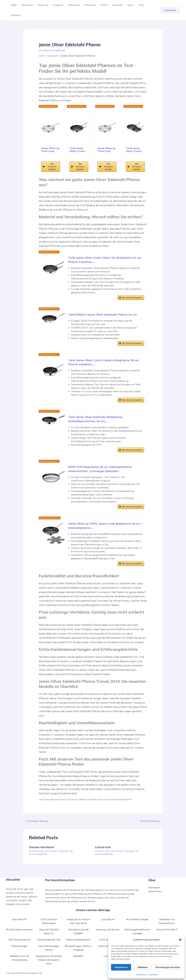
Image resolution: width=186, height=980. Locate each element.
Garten (104, 5)
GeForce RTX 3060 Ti (167, 930)
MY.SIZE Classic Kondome (19, 930)
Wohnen (16, 15)
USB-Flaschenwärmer (19, 940)
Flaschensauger (19, 946)
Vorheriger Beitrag (36, 821)
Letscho (108, 956)
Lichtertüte (103, 847)
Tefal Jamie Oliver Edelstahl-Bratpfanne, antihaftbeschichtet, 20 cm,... (95, 419)
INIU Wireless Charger (137, 919)
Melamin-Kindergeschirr (78, 940)
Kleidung (43, 5)
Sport (131, 5)
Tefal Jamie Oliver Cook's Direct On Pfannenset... (134, 150)
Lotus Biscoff (108, 919)
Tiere (141, 5)
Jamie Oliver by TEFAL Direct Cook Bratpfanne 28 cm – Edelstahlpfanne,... (105, 526)
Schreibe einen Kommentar (43, 851)
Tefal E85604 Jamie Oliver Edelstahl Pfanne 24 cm (102, 315)
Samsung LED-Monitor (108, 930)
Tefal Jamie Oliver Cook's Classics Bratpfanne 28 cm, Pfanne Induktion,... (104, 362)
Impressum (153, 974)
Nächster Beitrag (151, 821)
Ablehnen (143, 967)
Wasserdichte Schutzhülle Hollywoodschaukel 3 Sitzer (49, 960)
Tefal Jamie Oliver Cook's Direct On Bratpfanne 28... (79, 150)
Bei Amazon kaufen (52, 167)
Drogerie (58, 5)
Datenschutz (142, 974)
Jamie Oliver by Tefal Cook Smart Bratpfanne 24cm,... (107, 150)
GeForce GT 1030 (108, 940)
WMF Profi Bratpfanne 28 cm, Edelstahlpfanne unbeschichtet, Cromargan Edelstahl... (100, 469)
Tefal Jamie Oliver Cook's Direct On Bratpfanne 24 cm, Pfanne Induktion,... (105, 260)
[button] (180, 940)
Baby (14, 5)
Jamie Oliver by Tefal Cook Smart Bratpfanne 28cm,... (50, 150)
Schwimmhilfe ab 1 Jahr (49, 940)
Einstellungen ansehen (168, 967)
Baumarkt (27, 5)
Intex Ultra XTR (19, 919)
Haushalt (118, 5)
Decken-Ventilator (42, 847)
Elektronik (74, 5)
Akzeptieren (121, 967)
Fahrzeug (90, 5)
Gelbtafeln (78, 956)
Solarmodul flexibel (108, 946)
